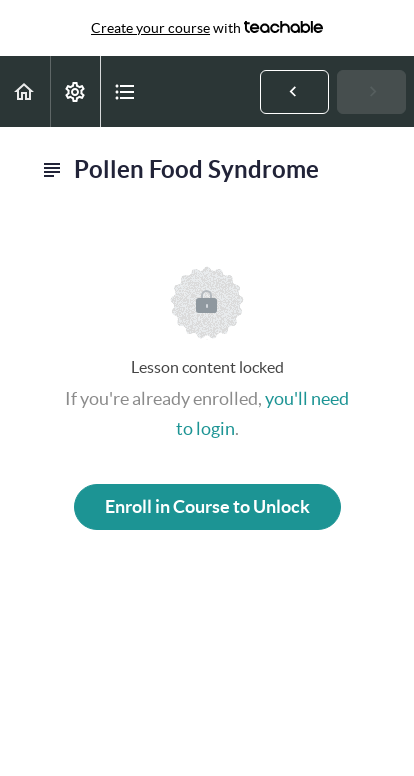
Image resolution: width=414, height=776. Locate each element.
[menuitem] (75, 91)
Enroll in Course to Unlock (207, 506)
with (207, 28)
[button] (25, 91)
